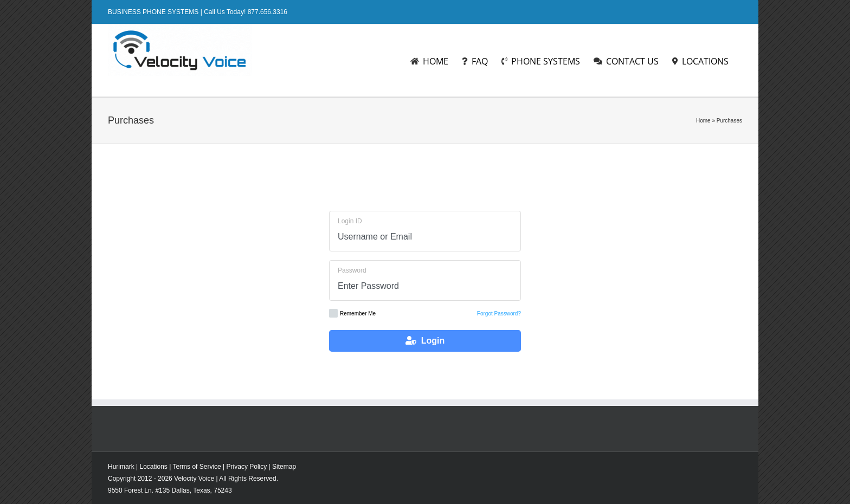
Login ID (350, 221)
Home (703, 121)
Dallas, (182, 490)
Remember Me (352, 314)
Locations (153, 467)
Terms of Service (197, 467)
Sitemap (284, 467)
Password (352, 270)
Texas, (203, 490)
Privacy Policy (247, 467)
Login (425, 341)
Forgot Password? (499, 314)
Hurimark (121, 467)
